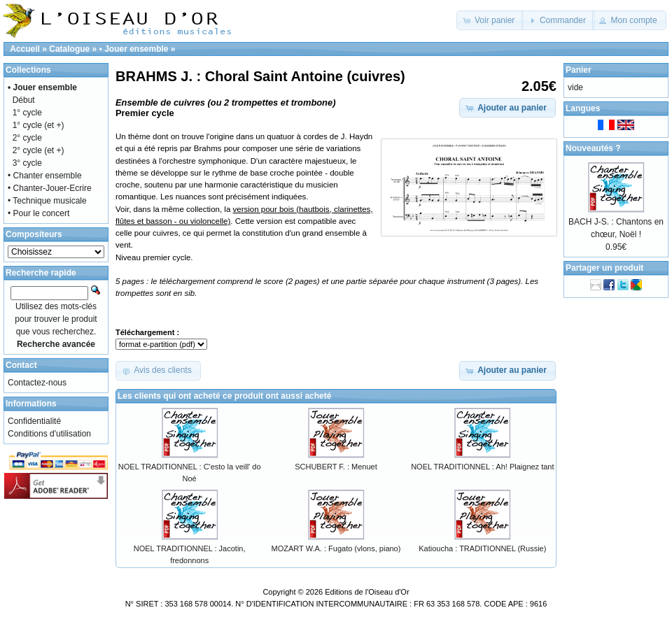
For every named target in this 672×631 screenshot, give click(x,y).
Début (24, 100)
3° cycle (27, 163)
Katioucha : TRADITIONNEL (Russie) (482, 548)
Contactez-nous (37, 383)
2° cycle (27, 138)
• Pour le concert (38, 213)
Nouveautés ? (593, 148)
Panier (579, 70)
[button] (490, 20)
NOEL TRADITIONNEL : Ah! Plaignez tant (482, 467)
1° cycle (27, 113)
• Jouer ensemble (134, 49)
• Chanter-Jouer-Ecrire (50, 188)
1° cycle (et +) (38, 125)
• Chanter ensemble (45, 176)
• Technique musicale (47, 201)
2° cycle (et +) (38, 150)
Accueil (25, 49)
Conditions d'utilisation (49, 434)
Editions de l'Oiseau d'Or (367, 592)
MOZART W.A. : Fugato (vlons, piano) (336, 548)
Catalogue (69, 49)
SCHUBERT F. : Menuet (336, 467)
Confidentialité (34, 421)
